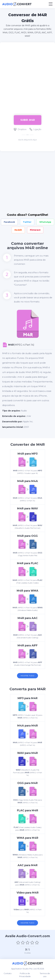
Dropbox (20, 129)
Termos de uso (45, 975)
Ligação (35, 129)
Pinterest (35, 230)
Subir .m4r (28, 120)
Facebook (9, 222)
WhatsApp (45, 222)
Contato (8, 973)
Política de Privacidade (25, 975)
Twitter (27, 222)
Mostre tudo (27, 676)
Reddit (18, 230)
